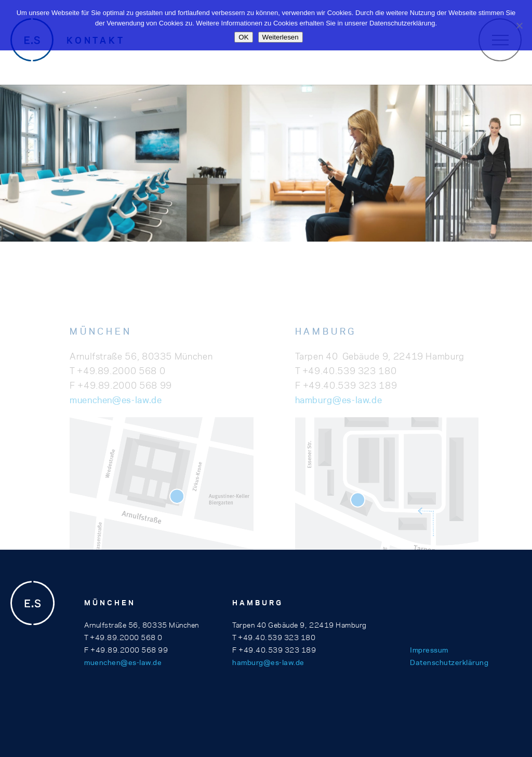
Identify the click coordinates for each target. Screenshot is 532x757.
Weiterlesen (281, 37)
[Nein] (519, 25)
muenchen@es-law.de (116, 418)
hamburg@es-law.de (339, 418)
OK (243, 37)
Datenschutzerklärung (449, 662)
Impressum (429, 650)
